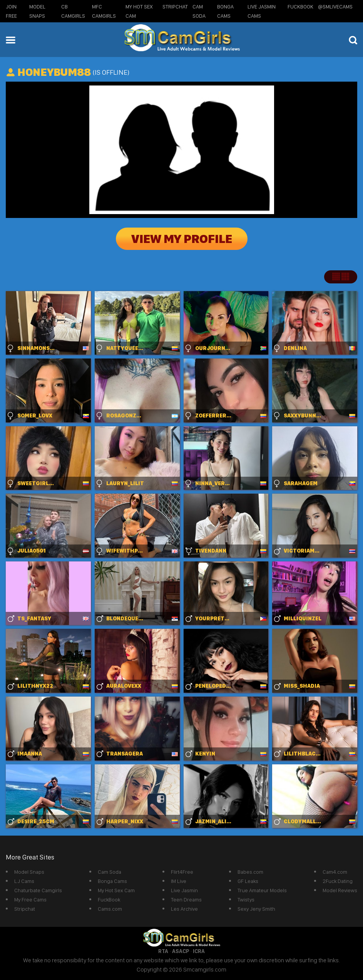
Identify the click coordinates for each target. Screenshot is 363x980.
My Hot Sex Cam (116, 890)
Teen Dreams (186, 900)
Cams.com (110, 909)
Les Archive (184, 909)
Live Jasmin (184, 890)
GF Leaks (248, 881)
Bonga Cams (112, 881)
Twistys (246, 900)
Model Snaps (29, 872)
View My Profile (182, 239)
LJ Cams (24, 881)
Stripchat (25, 909)
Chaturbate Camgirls (38, 890)
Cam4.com (335, 872)
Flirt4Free (182, 872)
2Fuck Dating (338, 881)
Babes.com (250, 872)
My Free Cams (30, 900)
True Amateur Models (262, 890)
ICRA (199, 951)
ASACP (181, 951)
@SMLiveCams (335, 7)
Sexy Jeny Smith (256, 909)
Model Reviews (340, 890)
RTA (163, 951)
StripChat (175, 7)
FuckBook (300, 7)
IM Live (179, 881)
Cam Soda (110, 872)
